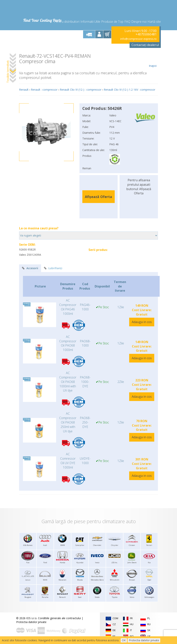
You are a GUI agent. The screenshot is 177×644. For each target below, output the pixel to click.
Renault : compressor (44, 90)
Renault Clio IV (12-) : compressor (81, 90)
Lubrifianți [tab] (53, 268)
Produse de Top (112, 22)
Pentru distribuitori (67, 22)
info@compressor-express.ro (138, 39)
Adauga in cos (142, 322)
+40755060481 (146, 34)
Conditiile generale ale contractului (59, 618)
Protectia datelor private (31, 622)
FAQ (127, 22)
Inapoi (153, 60)
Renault (24, 90)
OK (124, 640)
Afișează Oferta (98, 197)
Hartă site (154, 22)
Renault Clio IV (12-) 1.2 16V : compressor (129, 90)
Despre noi (139, 22)
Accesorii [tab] (30, 268)
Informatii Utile (90, 22)
